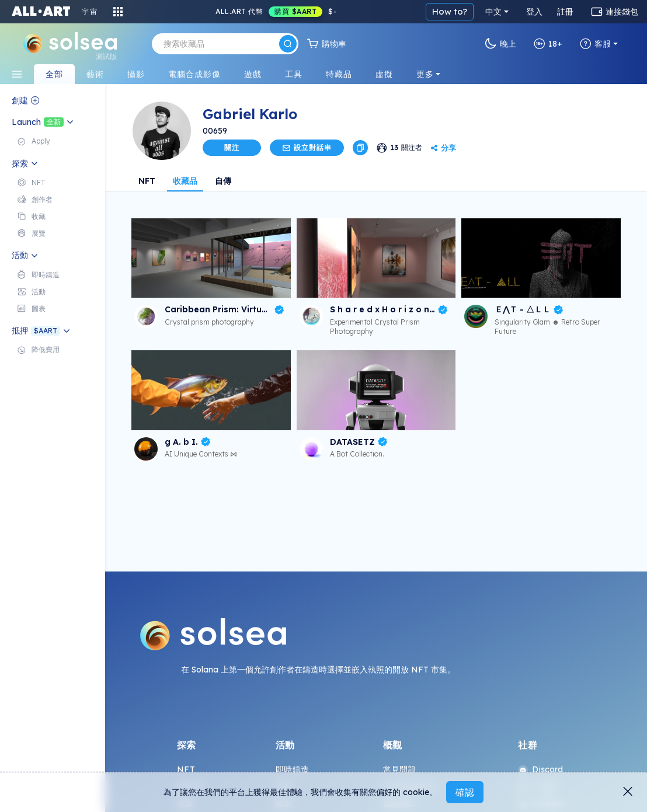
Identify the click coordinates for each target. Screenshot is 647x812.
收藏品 (185, 181)
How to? (450, 11)
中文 (493, 12)
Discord (540, 769)
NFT (147, 181)
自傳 (223, 181)
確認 (465, 792)
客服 (595, 44)
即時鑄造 (292, 769)
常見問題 (400, 769)
